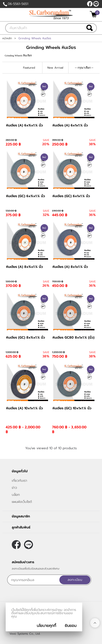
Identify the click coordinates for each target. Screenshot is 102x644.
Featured (29, 68)
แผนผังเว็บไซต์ (22, 502)
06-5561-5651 (18, 4)
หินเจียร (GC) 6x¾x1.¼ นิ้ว (26, 196)
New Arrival (55, 68)
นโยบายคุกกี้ (46, 626)
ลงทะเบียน (75, 580)
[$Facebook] (90, 4)
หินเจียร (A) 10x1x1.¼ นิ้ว (24, 408)
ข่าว (14, 488)
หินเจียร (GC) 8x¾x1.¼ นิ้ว (26, 338)
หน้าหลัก (7, 38)
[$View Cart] (94, 14)
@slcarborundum (96, 4)
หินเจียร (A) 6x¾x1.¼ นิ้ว (24, 125)
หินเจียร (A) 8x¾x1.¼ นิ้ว (24, 267)
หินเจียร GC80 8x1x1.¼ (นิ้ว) (73, 338)
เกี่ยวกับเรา (19, 481)
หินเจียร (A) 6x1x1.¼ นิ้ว (70, 125)
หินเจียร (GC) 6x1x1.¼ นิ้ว (71, 196)
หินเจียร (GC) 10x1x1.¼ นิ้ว (72, 408)
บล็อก (16, 495)
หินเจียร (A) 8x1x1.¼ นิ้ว (70, 267)
